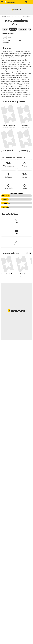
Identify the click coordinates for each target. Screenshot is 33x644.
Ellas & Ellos (25, 150)
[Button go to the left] (27, 253)
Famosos (9, 16)
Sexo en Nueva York (8, 125)
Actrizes (14, 16)
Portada (4, 16)
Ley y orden (25, 125)
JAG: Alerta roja (8, 150)
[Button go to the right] (30, 253)
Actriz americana (22, 16)
